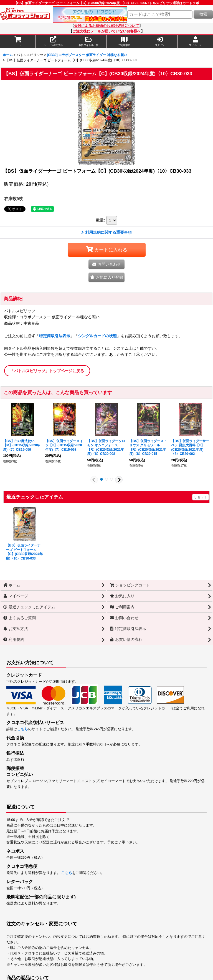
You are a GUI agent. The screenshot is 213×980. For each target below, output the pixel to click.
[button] (89, 42)
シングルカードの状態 (97, 336)
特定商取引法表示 (55, 336)
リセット (201, 497)
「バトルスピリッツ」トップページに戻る (47, 371)
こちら (23, 729)
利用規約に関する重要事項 (106, 232)
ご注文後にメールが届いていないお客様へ (107, 31)
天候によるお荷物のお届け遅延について (106, 26)
